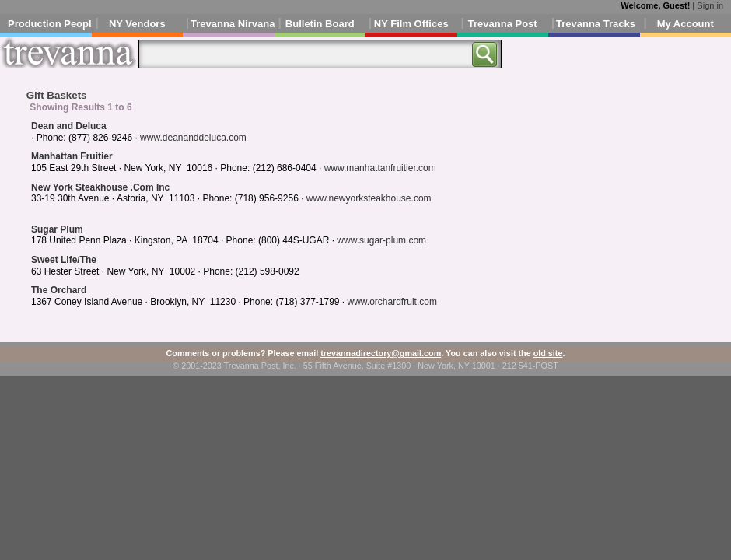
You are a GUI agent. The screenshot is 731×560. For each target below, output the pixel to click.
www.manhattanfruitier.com (380, 168)
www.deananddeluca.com (193, 138)
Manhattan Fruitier (72, 156)
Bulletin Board (320, 24)
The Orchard (59, 290)
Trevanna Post (503, 24)
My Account (686, 24)
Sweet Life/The (64, 260)
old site (548, 353)
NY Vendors (137, 24)
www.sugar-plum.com (381, 240)
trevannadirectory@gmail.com (381, 353)
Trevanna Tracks (596, 24)
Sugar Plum (57, 229)
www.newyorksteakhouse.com (369, 198)
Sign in (710, 5)
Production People (50, 24)
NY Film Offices (411, 24)
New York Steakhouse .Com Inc (100, 187)
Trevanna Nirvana (233, 24)
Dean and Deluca (69, 126)
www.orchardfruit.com (392, 302)
